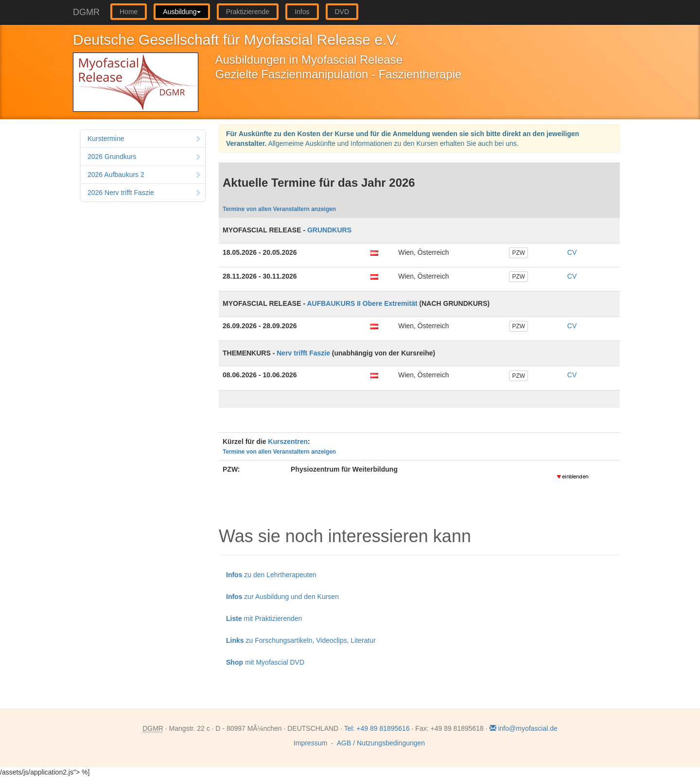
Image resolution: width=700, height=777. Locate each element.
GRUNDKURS (329, 230)
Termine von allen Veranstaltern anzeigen (279, 209)
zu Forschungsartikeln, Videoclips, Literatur (301, 640)
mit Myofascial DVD (265, 662)
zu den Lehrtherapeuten (271, 575)
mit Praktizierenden (264, 618)
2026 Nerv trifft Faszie (144, 193)
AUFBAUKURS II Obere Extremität (362, 303)
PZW (518, 253)
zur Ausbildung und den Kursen (282, 597)
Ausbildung (182, 12)
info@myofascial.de (524, 728)
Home (129, 12)
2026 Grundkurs (144, 157)
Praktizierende (248, 12)
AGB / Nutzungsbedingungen (381, 743)
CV (572, 252)
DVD (342, 12)
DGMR (86, 12)
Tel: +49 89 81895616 (377, 728)
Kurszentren (288, 441)
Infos (302, 12)
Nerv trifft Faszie (303, 353)
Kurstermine (144, 139)
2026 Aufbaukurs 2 (144, 175)
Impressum (310, 743)
